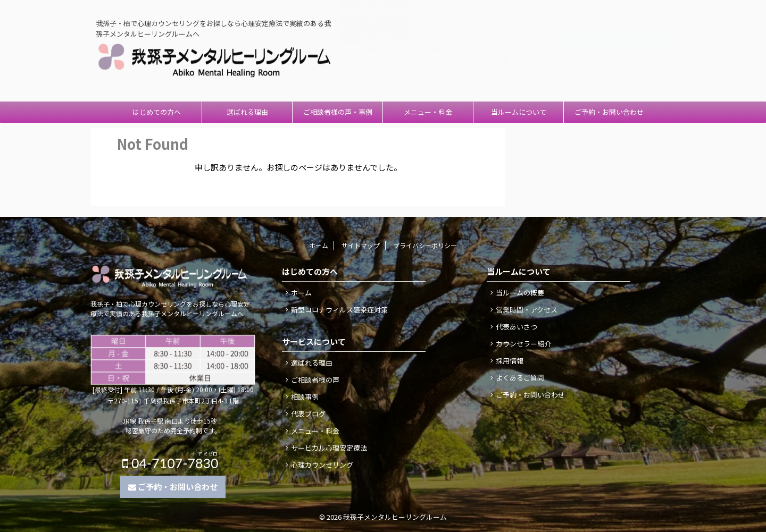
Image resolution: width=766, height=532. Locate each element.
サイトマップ (361, 245)
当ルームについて (519, 112)
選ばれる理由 (247, 112)
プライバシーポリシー (425, 245)
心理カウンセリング (322, 465)
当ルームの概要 (520, 293)
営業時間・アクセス (527, 310)
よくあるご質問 (520, 378)
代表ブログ (308, 414)
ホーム (319, 245)
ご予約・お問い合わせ (609, 112)
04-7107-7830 (610, 39)
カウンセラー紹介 (523, 344)
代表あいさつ (517, 327)
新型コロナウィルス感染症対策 (339, 310)
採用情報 (510, 361)
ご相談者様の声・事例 (338, 112)
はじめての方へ (157, 112)
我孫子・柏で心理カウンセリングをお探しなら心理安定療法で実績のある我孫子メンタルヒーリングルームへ (170, 309)
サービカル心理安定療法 (329, 448)
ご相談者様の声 (315, 380)
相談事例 (305, 397)
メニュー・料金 (428, 112)
